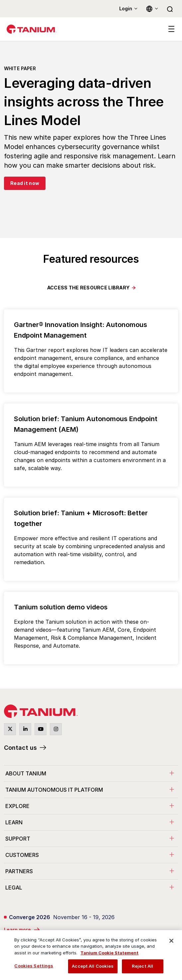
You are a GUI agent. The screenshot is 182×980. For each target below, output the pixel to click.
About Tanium (26, 773)
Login (126, 8)
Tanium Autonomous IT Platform (54, 790)
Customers (22, 855)
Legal (14, 888)
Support (18, 839)
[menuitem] (91, 773)
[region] (91, 955)
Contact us (20, 748)
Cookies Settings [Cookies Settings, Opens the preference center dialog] (34, 966)
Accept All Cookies (93, 966)
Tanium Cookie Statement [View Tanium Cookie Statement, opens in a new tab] (109, 953)
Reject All (142, 966)
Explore (17, 806)
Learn (14, 822)
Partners (19, 871)
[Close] (171, 941)
